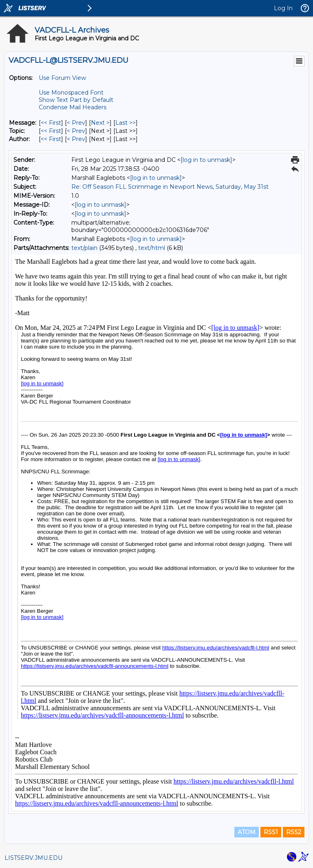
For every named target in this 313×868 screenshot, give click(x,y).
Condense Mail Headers (73, 107)
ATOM (247, 832)
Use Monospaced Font (71, 93)
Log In (283, 8)
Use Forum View (62, 78)
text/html (152, 248)
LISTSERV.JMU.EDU (33, 858)
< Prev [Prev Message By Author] (76, 139)
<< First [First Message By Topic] (51, 131)
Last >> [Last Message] (126, 123)
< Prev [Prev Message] (76, 123)
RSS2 (294, 832)
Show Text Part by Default (76, 100)
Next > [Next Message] (100, 123)
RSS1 (271, 832)
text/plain (84, 248)
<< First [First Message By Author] (51, 139)
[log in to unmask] (206, 160)
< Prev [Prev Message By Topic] (76, 131)
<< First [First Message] (51, 123)
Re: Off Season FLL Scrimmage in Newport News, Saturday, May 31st (170, 187)
